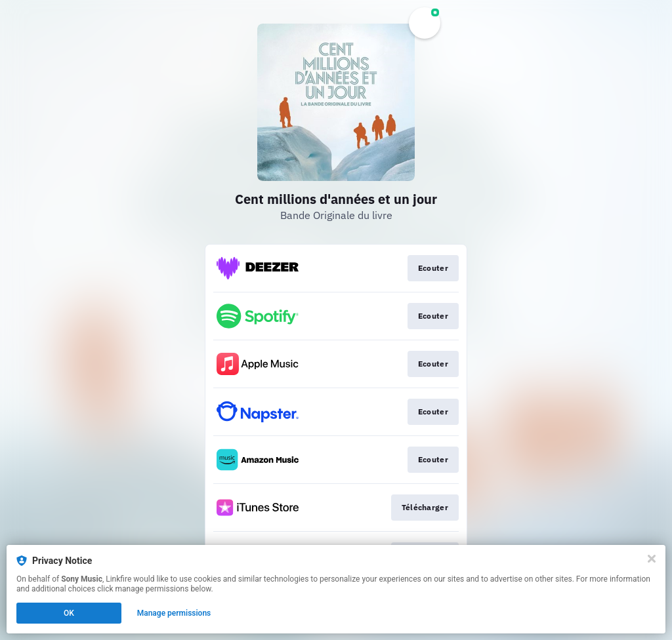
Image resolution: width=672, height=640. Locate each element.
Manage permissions (174, 613)
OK (69, 613)
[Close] (652, 559)
